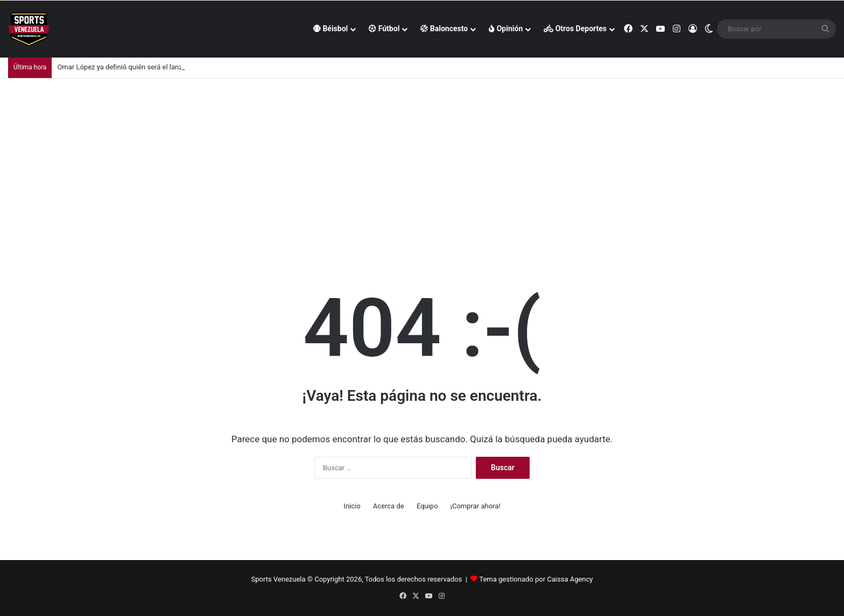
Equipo (427, 506)
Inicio (352, 506)
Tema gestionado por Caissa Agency (536, 579)
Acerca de (389, 506)
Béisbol (330, 29)
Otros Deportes (575, 29)
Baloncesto (444, 29)
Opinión (506, 29)
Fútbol (384, 29)
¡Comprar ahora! (476, 506)
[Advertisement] (422, 159)
